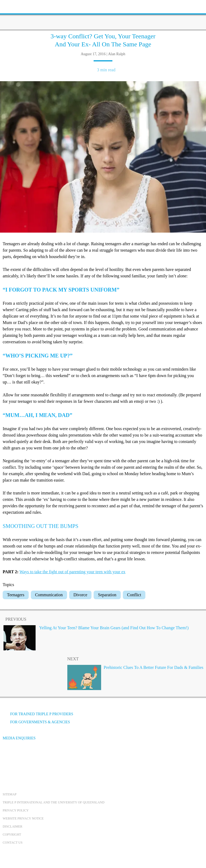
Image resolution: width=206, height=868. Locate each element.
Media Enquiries (19, 738)
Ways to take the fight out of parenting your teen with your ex (73, 572)
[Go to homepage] (103, 15)
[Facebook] (8, 758)
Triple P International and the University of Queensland (54, 802)
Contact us (13, 843)
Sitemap (10, 794)
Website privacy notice (23, 818)
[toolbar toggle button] (13, 6)
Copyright (12, 835)
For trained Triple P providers (38, 714)
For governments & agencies (36, 722)
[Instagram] (37, 758)
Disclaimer (12, 826)
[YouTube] (23, 758)
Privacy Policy (16, 810)
